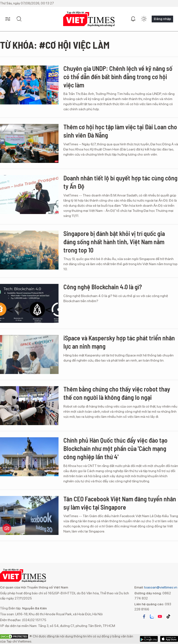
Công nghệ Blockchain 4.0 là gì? (103, 287)
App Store (149, 639)
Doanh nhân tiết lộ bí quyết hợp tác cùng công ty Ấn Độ (120, 182)
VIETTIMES (89, 19)
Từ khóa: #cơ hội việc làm (55, 45)
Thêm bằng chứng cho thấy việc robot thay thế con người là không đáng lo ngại (117, 393)
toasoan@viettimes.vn (160, 587)
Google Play (169, 639)
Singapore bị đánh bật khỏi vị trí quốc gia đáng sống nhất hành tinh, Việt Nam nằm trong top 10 (114, 242)
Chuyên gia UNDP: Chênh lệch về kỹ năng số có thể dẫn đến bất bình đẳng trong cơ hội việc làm (118, 77)
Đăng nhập (162, 19)
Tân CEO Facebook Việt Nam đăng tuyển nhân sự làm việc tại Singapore (120, 503)
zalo (152, 616)
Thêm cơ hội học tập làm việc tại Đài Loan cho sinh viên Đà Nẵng (120, 131)
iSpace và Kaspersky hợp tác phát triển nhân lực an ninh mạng (119, 342)
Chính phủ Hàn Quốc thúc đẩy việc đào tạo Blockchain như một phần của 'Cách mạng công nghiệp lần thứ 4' (115, 448)
